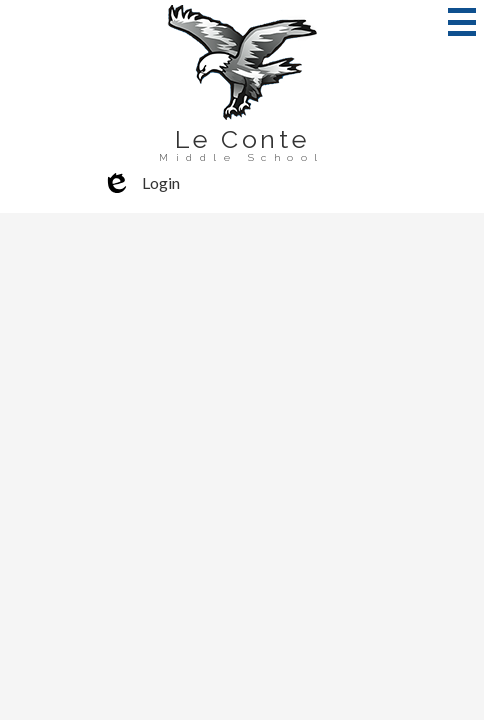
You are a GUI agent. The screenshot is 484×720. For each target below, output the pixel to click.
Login (141, 183)
